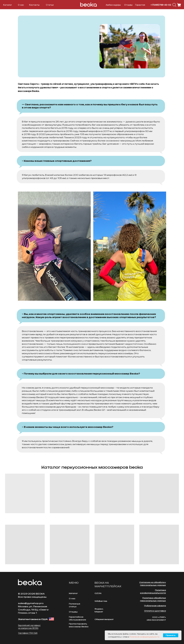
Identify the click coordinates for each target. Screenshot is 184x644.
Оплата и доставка (155, 611)
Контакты (34, 5)
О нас (21, 5)
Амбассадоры (113, 5)
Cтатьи (50, 5)
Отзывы (128, 5)
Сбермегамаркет (104, 619)
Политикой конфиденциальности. (145, 637)
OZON (98, 593)
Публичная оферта (155, 606)
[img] (174, 5)
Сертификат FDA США (28, 633)
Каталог (8, 5)
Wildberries (101, 601)
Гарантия (140, 5)
